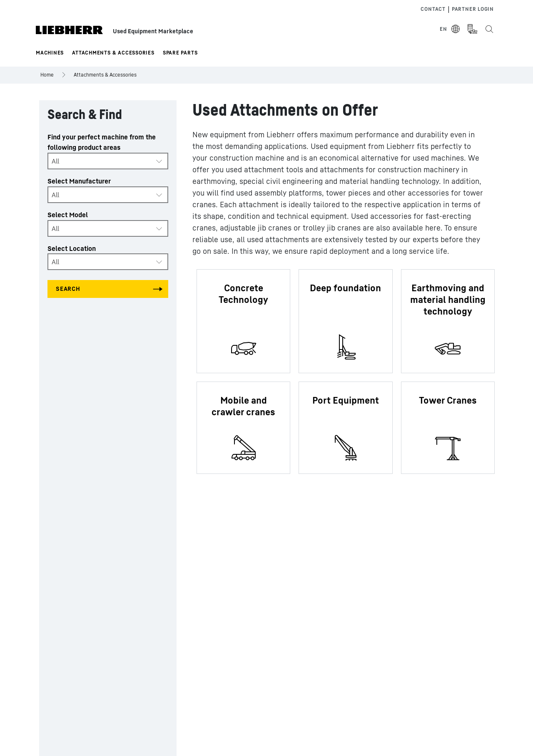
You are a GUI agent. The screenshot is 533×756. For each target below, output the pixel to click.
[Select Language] (450, 29)
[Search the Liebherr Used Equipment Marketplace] (489, 29)
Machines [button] (50, 53)
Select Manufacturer (79, 181)
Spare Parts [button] (180, 53)
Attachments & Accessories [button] (113, 53)
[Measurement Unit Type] (472, 29)
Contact (433, 9)
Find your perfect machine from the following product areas (102, 142)
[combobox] (108, 161)
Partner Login (473, 9)
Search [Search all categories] (68, 289)
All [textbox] (55, 161)
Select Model (68, 215)
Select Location (72, 248)
